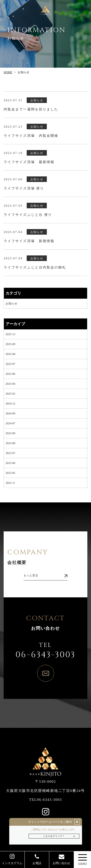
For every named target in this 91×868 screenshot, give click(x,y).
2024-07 (10, 423)
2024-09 (10, 413)
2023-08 (10, 443)
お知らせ (11, 304)
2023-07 (10, 453)
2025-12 (10, 334)
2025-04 (10, 384)
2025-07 (10, 364)
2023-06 (10, 463)
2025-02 (10, 394)
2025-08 (10, 354)
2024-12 (10, 404)
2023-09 (10, 433)
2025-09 (10, 344)
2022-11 (10, 483)
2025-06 (10, 374)
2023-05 (10, 473)
